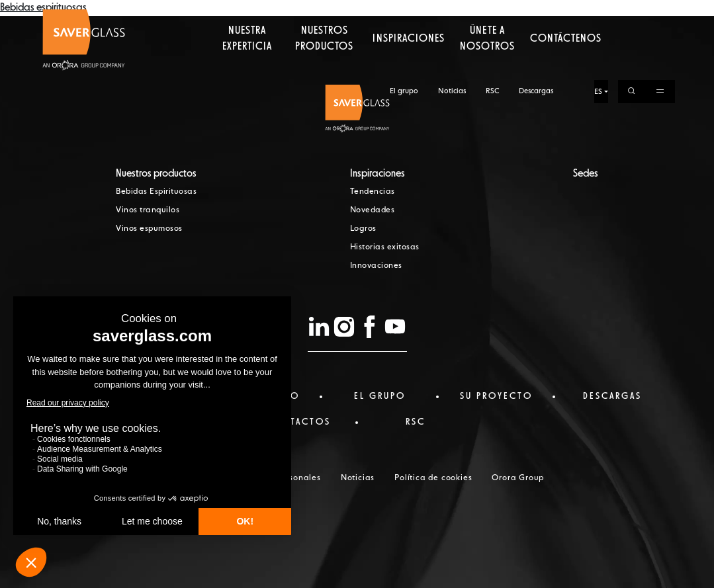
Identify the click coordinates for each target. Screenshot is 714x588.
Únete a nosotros (487, 63)
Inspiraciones (409, 63)
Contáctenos (566, 63)
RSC (492, 12)
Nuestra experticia (247, 63)
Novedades (373, 210)
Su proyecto (496, 396)
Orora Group (518, 478)
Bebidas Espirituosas (156, 192)
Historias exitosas (385, 247)
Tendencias (373, 192)
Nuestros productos (324, 63)
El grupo (404, 12)
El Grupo (380, 396)
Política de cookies (433, 478)
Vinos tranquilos (148, 210)
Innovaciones (376, 266)
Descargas (536, 12)
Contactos (299, 422)
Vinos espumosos (149, 229)
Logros (363, 229)
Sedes (586, 174)
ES (598, 12)
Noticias (452, 12)
